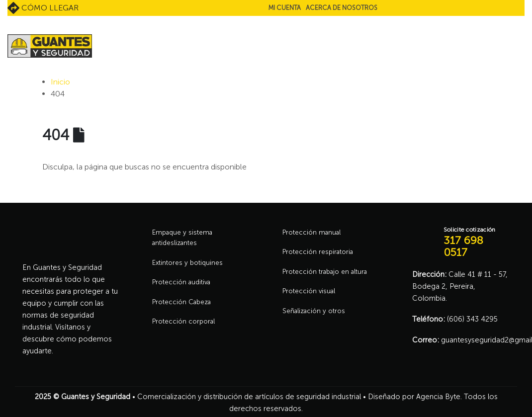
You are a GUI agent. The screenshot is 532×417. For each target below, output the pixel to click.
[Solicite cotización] (461, 243)
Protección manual (314, 233)
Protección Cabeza (185, 308)
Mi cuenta (285, 8)
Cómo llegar (43, 8)
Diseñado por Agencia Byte (414, 397)
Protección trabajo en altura (329, 275)
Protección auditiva (184, 287)
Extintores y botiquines (190, 266)
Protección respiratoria (321, 254)
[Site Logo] (50, 46)
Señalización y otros (316, 317)
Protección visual (311, 296)
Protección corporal (186, 329)
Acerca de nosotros (342, 8)
